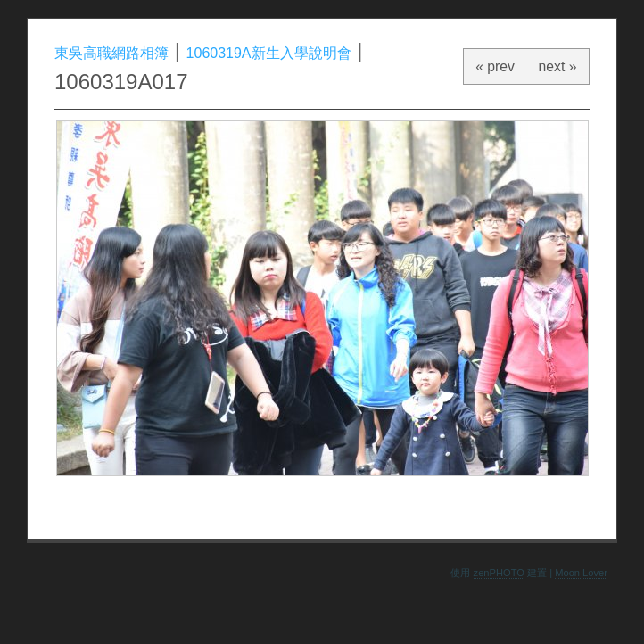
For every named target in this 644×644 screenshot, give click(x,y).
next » (558, 66)
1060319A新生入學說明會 (269, 53)
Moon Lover (581, 573)
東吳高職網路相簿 (111, 53)
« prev (495, 66)
